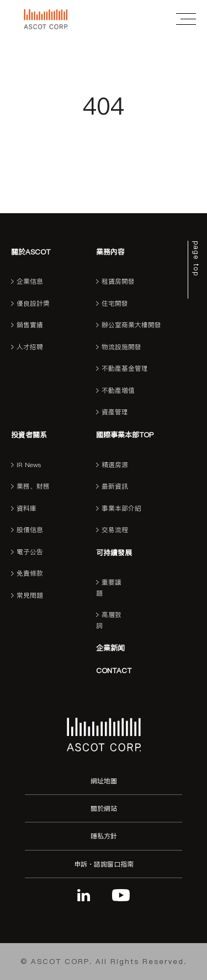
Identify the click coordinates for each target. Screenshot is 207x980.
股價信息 (30, 530)
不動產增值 (118, 391)
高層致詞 (109, 620)
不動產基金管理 (125, 369)
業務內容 (110, 252)
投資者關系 (29, 435)
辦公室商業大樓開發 (131, 325)
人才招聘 (30, 347)
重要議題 (109, 588)
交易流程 (115, 530)
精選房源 (115, 465)
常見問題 (30, 595)
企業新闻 (110, 648)
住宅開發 (115, 304)
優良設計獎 (33, 304)
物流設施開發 (121, 347)
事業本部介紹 (121, 508)
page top (196, 259)
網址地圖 (104, 781)
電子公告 (30, 552)
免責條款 (30, 573)
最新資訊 (115, 486)
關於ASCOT (31, 252)
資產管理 (115, 412)
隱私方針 (104, 836)
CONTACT (114, 670)
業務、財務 (33, 486)
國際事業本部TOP (125, 435)
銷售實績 (30, 325)
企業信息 (30, 281)
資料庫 (26, 508)
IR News (29, 465)
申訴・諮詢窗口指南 (104, 864)
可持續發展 (114, 553)
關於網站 (104, 808)
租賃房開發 (118, 281)
